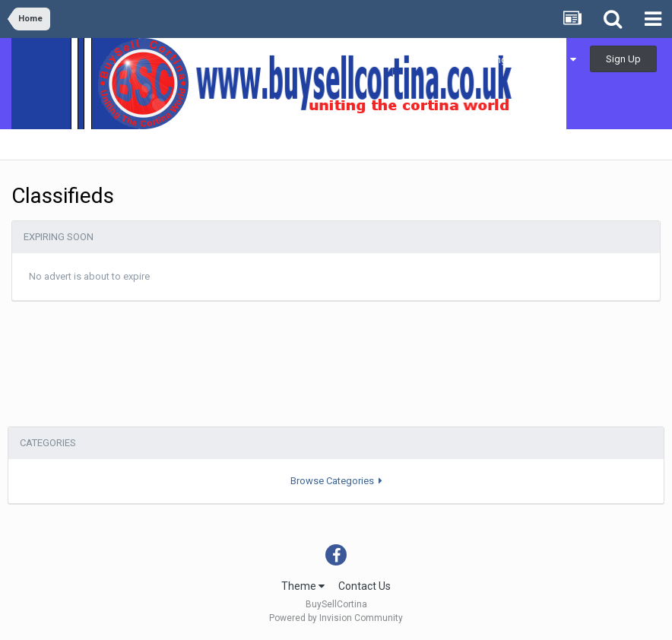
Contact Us (365, 586)
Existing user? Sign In (525, 60)
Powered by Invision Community (336, 618)
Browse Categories (336, 481)
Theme (303, 586)
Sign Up (623, 59)
